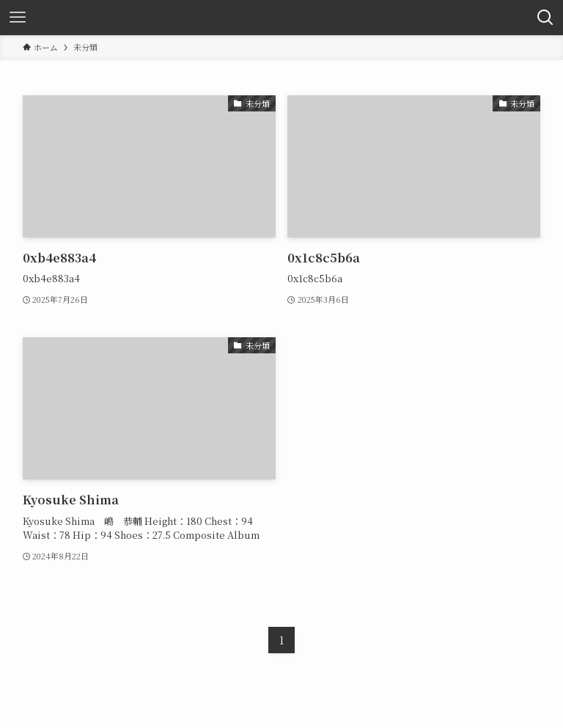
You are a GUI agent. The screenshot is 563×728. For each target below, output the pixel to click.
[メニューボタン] (18, 18)
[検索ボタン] (545, 18)
